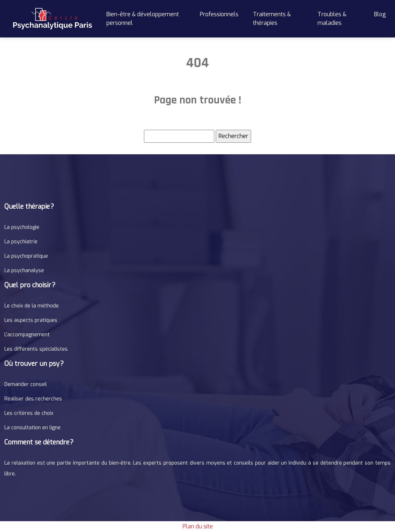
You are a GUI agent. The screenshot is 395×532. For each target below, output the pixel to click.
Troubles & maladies (332, 19)
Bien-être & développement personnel (143, 19)
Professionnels (219, 14)
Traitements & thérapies (272, 19)
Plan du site (198, 526)
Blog (380, 14)
